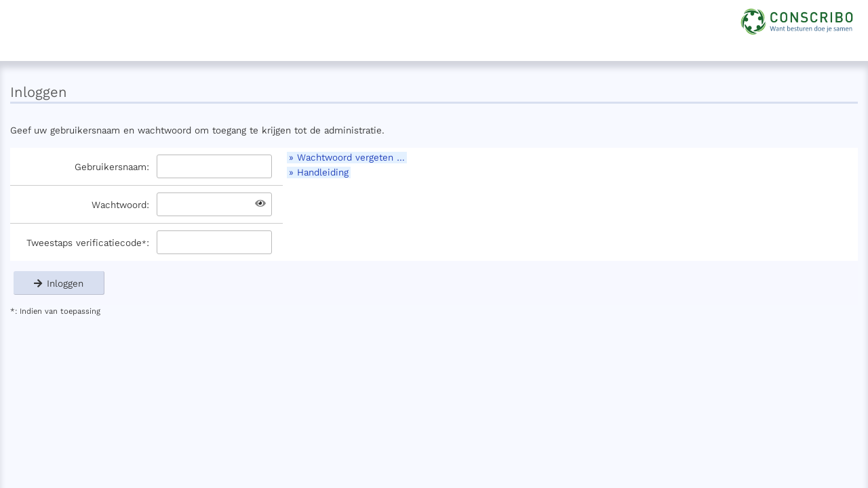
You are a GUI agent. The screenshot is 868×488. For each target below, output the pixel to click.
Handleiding (323, 172)
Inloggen (59, 283)
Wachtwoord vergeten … (351, 158)
